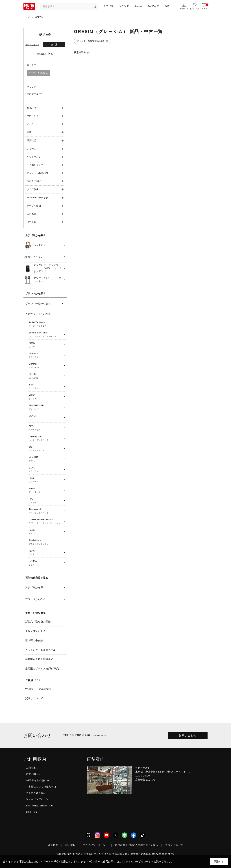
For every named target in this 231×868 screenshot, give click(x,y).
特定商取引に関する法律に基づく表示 (137, 845)
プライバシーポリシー (95, 845)
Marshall (46, 366)
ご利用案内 (32, 768)
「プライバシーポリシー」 (136, 862)
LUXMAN (46, 563)
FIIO (46, 501)
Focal (46, 480)
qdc (46, 449)
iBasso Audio (46, 511)
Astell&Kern (46, 542)
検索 (55, 45)
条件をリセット (32, 45)
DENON (46, 418)
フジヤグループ (174, 845)
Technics (46, 355)
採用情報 (70, 845)
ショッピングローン (37, 799)
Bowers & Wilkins (46, 335)
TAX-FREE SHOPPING (40, 806)
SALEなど (153, 6)
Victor (46, 397)
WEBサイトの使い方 (38, 780)
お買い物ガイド (35, 774)
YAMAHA (46, 459)
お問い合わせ (188, 735)
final (46, 387)
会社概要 (53, 845)
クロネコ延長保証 (36, 793)
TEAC (46, 553)
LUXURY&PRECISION (46, 521)
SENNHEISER (46, 407)
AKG (46, 428)
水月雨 (46, 376)
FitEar (46, 490)
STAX (46, 470)
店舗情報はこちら (145, 780)
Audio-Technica (46, 324)
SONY (46, 345)
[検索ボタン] (94, 6)
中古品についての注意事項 (41, 787)
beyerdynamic (46, 438)
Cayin (46, 532)
